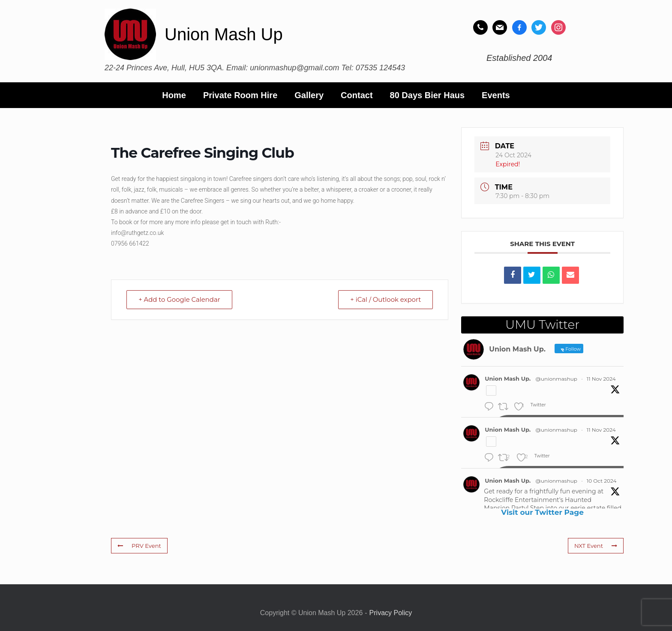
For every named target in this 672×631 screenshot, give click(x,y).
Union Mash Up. (508, 379)
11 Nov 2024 (601, 379)
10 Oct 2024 (602, 481)
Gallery (309, 95)
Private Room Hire (240, 95)
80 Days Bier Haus (427, 95)
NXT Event (596, 546)
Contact (357, 95)
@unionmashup (556, 379)
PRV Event (139, 546)
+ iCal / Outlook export (385, 299)
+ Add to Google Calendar (180, 299)
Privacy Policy (391, 613)
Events (496, 95)
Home (174, 95)
